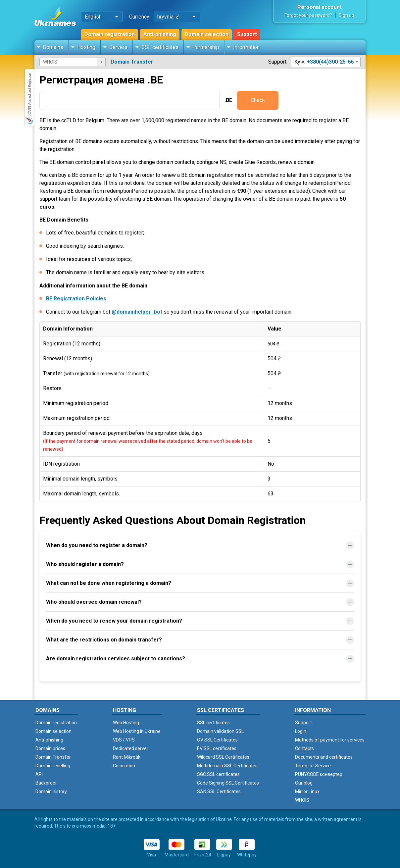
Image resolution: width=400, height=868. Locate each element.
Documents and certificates (324, 757)
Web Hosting (126, 723)
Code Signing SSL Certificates (228, 783)
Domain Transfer (132, 62)
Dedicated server (131, 748)
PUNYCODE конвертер (319, 774)
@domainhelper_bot (137, 312)
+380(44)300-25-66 (330, 62)
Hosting (86, 47)
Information (246, 47)
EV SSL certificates (217, 748)
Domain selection (207, 34)
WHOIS (302, 800)
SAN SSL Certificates (219, 791)
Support (247, 34)
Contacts (304, 748)
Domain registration (110, 34)
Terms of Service (313, 766)
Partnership (206, 47)
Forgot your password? (308, 15)
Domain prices (50, 748)
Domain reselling (53, 766)
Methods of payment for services (330, 740)
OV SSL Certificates (217, 740)
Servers (118, 47)
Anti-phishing (160, 34)
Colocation (124, 766)
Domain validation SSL (220, 731)
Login (301, 731)
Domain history (51, 791)
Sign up (347, 15)
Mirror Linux (307, 791)
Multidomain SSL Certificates (227, 766)
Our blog (304, 783)
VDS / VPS (124, 740)
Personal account (320, 7)
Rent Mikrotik (127, 757)
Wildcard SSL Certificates (223, 757)
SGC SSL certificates (218, 774)
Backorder (46, 783)
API (39, 774)
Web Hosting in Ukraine (137, 731)
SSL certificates (160, 47)
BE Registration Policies (76, 299)
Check (258, 100)
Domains (53, 47)
